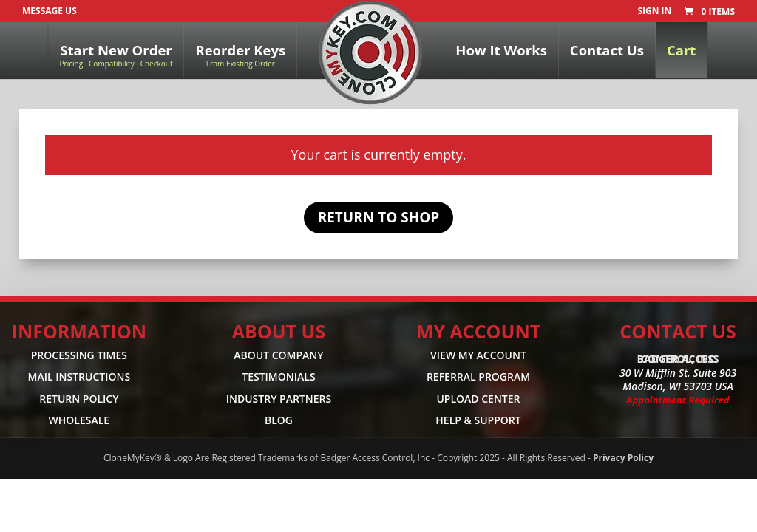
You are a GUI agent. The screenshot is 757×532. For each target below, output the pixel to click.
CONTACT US (678, 331)
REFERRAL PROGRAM (478, 377)
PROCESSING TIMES (79, 355)
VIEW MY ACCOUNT (478, 355)
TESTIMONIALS (278, 377)
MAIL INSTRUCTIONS (79, 377)
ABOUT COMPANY (278, 355)
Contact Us (607, 50)
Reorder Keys (240, 55)
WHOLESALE (79, 421)
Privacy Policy (623, 458)
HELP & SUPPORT (478, 421)
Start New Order (116, 55)
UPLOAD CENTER (478, 399)
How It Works (501, 50)
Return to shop (379, 217)
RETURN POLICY (79, 399)
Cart (681, 50)
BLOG (279, 421)
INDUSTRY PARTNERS (279, 399)
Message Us (50, 11)
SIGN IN (654, 12)
